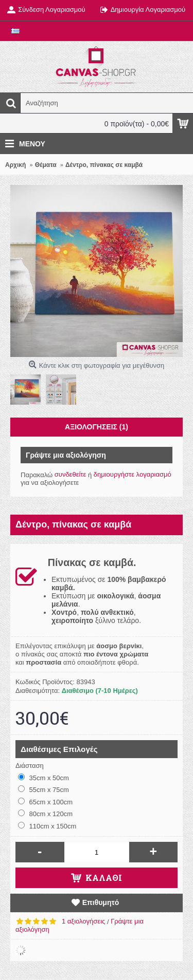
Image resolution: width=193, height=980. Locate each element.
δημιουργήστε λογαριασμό (133, 474)
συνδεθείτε (71, 474)
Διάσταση (30, 766)
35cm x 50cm (43, 778)
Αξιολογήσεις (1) (97, 427)
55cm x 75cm (43, 789)
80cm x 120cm (45, 814)
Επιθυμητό (101, 902)
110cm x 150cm (47, 826)
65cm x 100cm (45, 802)
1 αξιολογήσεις (83, 921)
